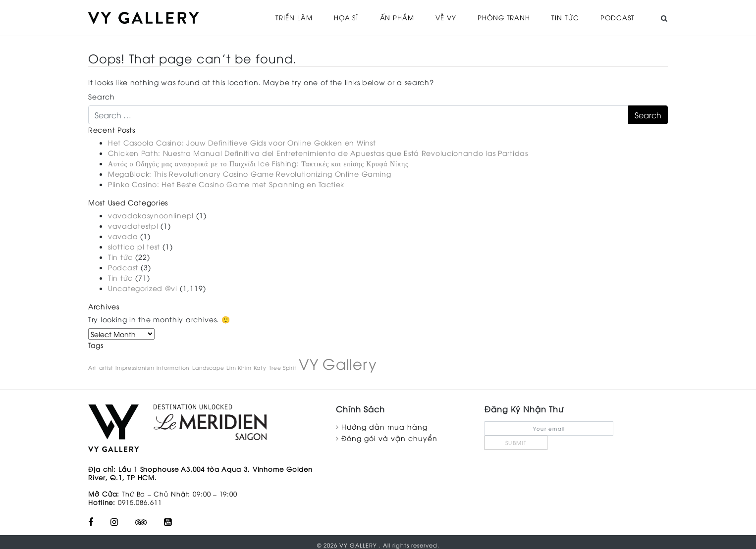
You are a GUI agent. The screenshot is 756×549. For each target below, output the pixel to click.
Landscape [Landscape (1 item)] (208, 366)
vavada (123, 235)
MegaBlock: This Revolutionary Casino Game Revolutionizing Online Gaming (250, 173)
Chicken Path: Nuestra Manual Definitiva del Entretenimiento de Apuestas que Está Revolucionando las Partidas (318, 152)
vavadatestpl (133, 225)
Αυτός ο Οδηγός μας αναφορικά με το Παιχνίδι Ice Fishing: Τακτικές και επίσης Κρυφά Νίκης (258, 162)
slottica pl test (134, 245)
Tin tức (564, 17)
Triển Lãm (289, 17)
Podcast (617, 17)
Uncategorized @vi (143, 287)
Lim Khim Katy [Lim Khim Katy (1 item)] (246, 366)
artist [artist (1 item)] (106, 366)
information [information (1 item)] (173, 366)
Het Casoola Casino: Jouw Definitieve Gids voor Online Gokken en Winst (242, 141)
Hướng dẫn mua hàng (384, 425)
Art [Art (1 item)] (92, 366)
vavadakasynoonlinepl (151, 214)
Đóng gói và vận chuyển (389, 437)
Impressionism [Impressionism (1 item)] (135, 366)
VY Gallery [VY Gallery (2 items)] (338, 362)
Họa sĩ (342, 17)
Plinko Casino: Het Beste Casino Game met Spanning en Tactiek (226, 183)
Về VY (443, 17)
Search (102, 95)
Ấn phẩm (393, 17)
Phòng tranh (502, 17)
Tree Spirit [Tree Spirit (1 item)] (283, 366)
